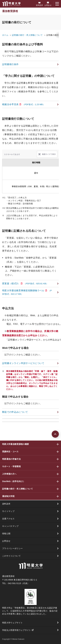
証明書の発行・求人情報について (27, 35)
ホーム (5, 35)
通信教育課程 (10, 11)
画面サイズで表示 (49, 154)
